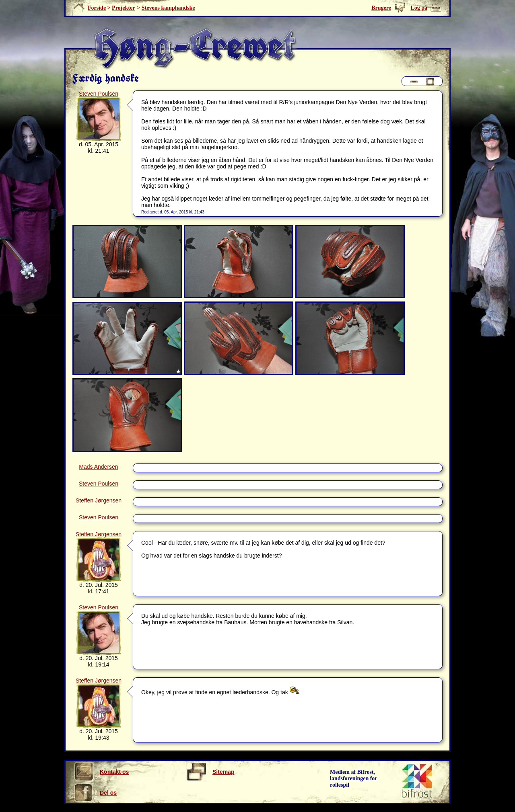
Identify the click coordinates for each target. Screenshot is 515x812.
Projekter (123, 8)
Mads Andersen (98, 467)
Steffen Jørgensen (99, 500)
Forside (97, 8)
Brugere (381, 8)
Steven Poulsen (99, 94)
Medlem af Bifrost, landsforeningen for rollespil (354, 778)
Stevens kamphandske (168, 8)
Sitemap (210, 772)
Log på (419, 8)
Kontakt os (101, 772)
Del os (95, 793)
